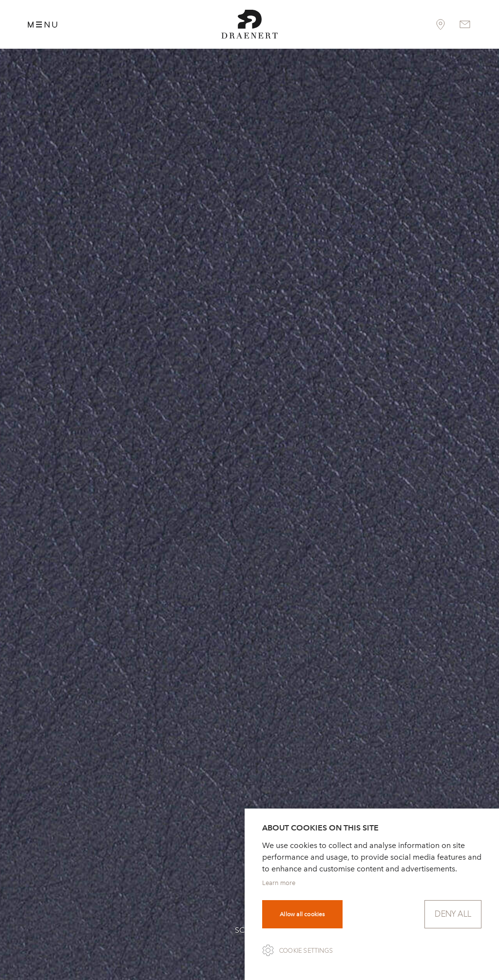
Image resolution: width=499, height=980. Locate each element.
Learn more (279, 883)
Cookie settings (306, 951)
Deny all (453, 914)
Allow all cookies (302, 914)
